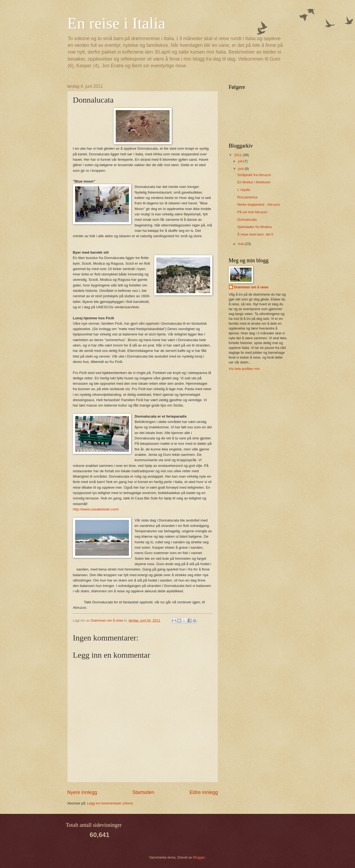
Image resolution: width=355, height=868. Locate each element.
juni (241, 169)
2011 (238, 155)
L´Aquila (244, 190)
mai (241, 244)
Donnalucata (247, 220)
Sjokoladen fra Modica (254, 227)
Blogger (199, 857)
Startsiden (143, 792)
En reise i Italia (116, 23)
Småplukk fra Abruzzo (254, 175)
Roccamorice (247, 197)
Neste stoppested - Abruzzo (259, 204)
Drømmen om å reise (251, 287)
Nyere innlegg (82, 792)
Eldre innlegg (204, 792)
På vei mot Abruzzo (252, 212)
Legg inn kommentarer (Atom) (110, 803)
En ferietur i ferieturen (254, 182)
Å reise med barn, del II (255, 234)
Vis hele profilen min (244, 369)
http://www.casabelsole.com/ (96, 509)
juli (241, 161)
